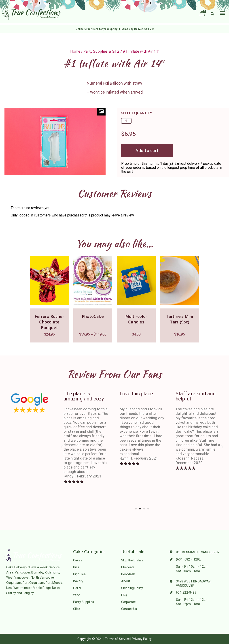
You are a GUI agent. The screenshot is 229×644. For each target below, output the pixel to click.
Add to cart (147, 150)
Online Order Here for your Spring (97, 29)
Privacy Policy (142, 639)
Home (75, 51)
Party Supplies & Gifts (102, 51)
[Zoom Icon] (101, 112)
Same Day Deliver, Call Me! (138, 29)
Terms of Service (117, 639)
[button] (222, 13)
